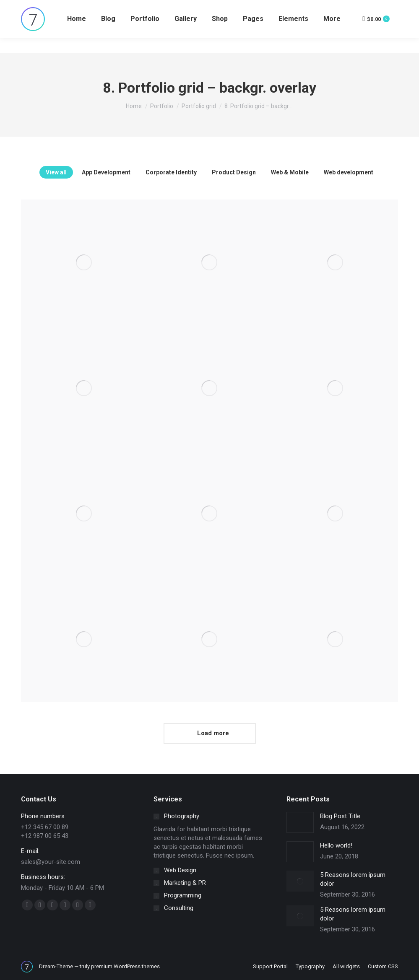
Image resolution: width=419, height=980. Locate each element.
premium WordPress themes (125, 966)
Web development (349, 172)
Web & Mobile (290, 172)
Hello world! (336, 845)
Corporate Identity (171, 172)
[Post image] (84, 262)
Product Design (234, 172)
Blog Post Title (340, 816)
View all (56, 172)
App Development (106, 172)
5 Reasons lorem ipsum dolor (353, 879)
